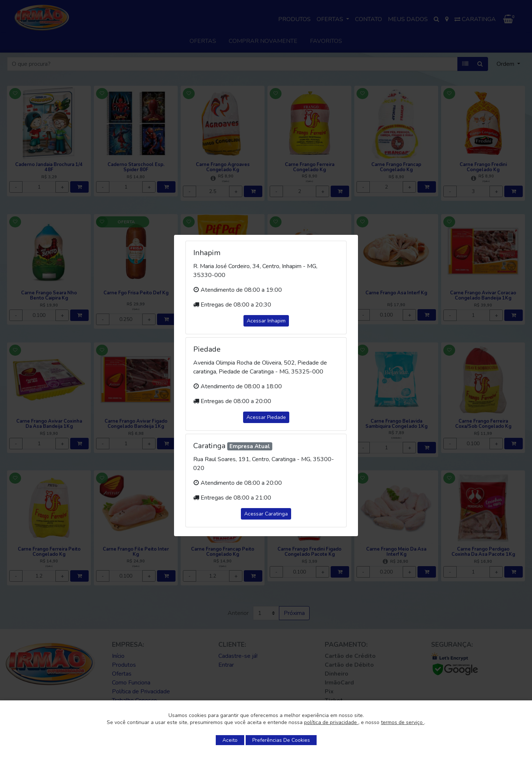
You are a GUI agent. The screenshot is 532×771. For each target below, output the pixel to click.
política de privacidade (331, 722)
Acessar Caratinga (266, 514)
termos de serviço (403, 722)
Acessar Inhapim (266, 321)
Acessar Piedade (266, 417)
